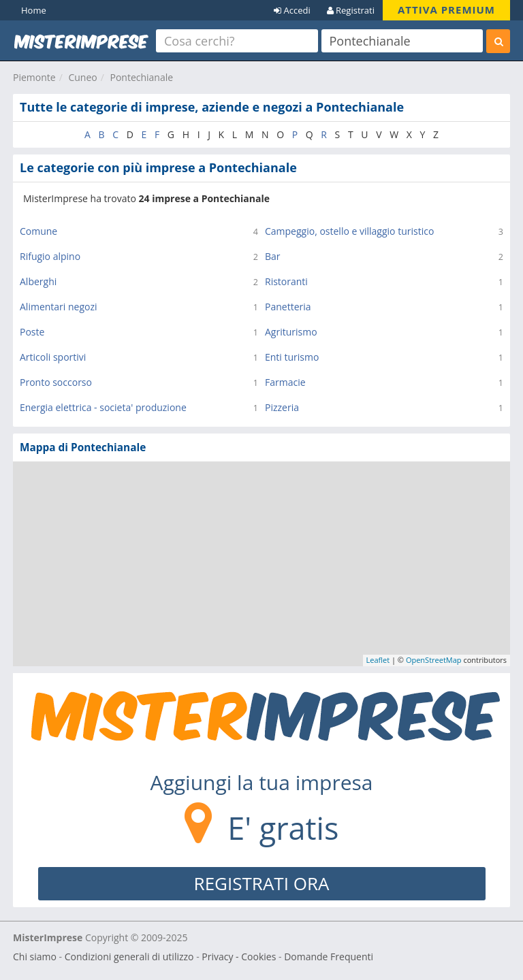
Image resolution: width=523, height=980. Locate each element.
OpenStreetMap (434, 660)
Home (34, 10)
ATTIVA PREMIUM (446, 10)
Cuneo (82, 77)
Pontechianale (141, 77)
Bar (273, 256)
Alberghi (38, 281)
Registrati (351, 10)
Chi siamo (35, 957)
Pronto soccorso (56, 382)
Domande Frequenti (329, 957)
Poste (32, 332)
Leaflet (378, 660)
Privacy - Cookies (239, 957)
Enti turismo (292, 357)
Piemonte (34, 77)
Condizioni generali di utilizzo (129, 957)
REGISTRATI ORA (262, 883)
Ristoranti (286, 281)
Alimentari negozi (59, 307)
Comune (38, 231)
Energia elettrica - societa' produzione (103, 407)
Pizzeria (282, 407)
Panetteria (288, 307)
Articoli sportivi (53, 357)
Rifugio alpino (50, 256)
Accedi (292, 10)
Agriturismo (291, 332)
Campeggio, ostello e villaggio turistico (349, 231)
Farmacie (285, 382)
